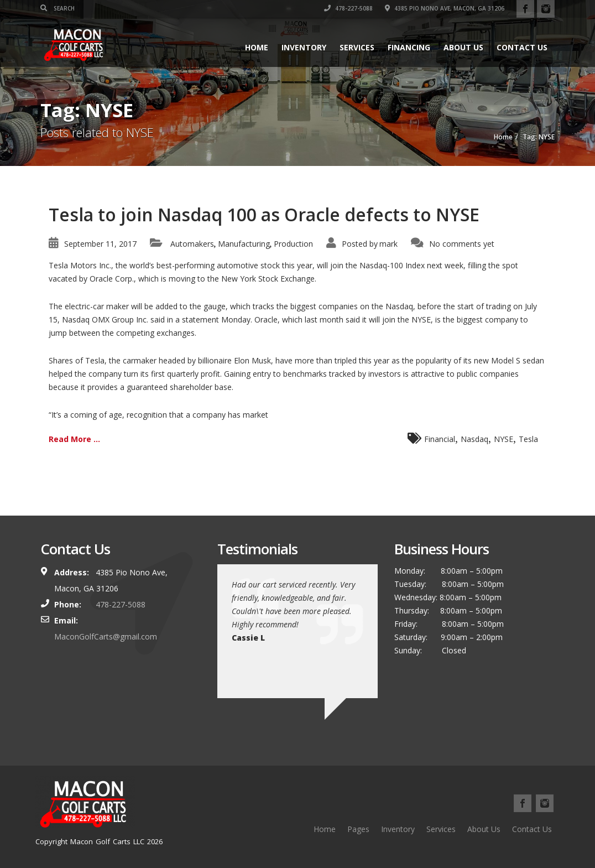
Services (357, 47)
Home (257, 47)
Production (293, 244)
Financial (440, 439)
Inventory (304, 47)
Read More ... (74, 439)
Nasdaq (474, 439)
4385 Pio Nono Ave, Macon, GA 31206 (445, 8)
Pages (358, 829)
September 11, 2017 (100, 244)
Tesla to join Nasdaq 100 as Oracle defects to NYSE (264, 214)
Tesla (528, 439)
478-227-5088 (348, 8)
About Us (463, 47)
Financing (409, 47)
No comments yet (462, 244)
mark (388, 244)
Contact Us (522, 47)
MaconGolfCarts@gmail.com (106, 636)
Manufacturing (244, 244)
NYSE (503, 439)
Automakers (192, 244)
